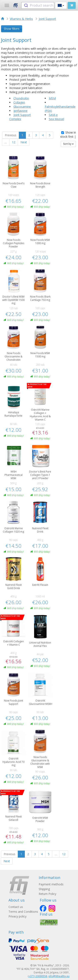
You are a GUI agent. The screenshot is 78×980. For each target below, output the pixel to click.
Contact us (16, 907)
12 (14, 142)
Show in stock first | (68, 134)
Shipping (44, 889)
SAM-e (53, 115)
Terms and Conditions (23, 912)
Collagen (19, 102)
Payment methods (51, 884)
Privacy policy (17, 916)
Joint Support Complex (20, 117)
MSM (52, 98)
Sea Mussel (56, 119)
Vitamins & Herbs (21, 19)
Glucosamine (22, 107)
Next (24, 142)
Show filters (12, 29)
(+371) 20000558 (37, 976)
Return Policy (47, 894)
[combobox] (38, 5)
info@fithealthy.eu (59, 976)
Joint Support (47, 19)
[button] (61, 5)
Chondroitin (21, 98)
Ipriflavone (20, 111)
